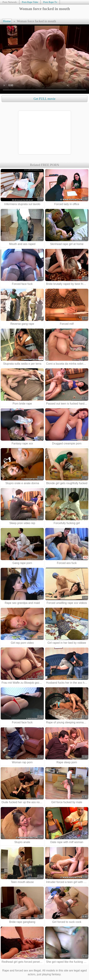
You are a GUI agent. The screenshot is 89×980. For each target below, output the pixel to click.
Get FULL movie (44, 99)
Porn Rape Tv (50, 2)
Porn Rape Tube (30, 2)
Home (7, 21)
